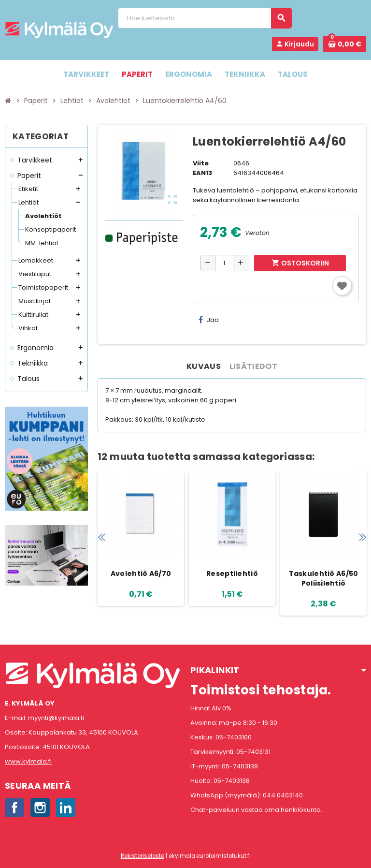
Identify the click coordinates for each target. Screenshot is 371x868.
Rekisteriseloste (143, 856)
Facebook (14, 808)
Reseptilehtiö (232, 574)
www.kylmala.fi (28, 761)
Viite (201, 163)
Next (363, 537)
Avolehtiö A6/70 (141, 574)
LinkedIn (66, 808)
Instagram (40, 808)
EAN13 (202, 173)
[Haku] (205, 18)
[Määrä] (224, 263)
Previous (101, 537)
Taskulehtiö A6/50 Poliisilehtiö (324, 578)
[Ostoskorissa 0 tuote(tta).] (345, 44)
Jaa (209, 320)
